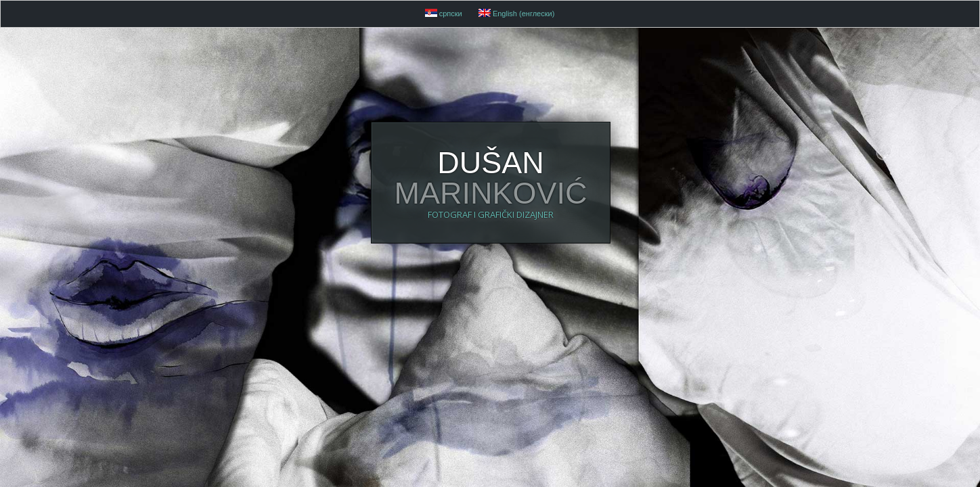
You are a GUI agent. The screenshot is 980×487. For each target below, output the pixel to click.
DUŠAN (490, 240)
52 (17, 242)
